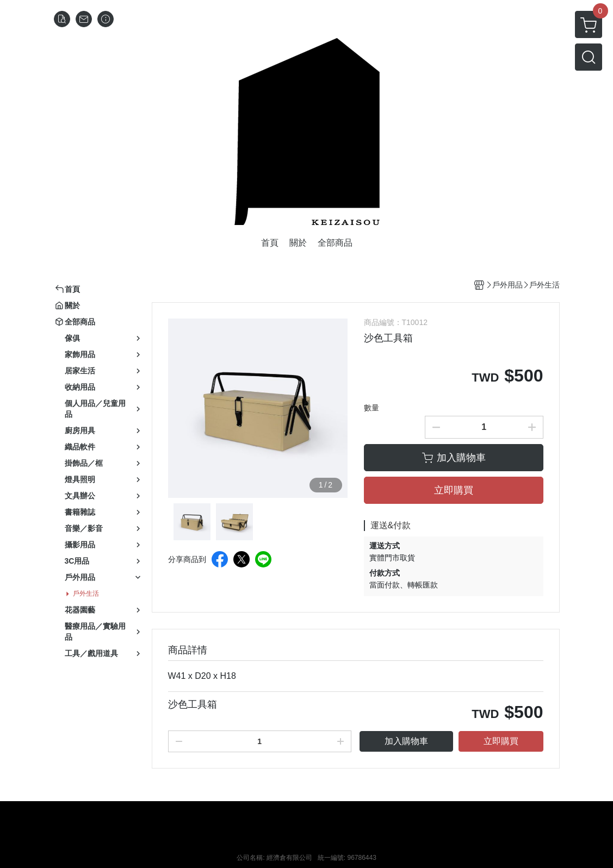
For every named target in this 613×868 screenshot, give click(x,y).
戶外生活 (86, 594)
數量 (371, 408)
